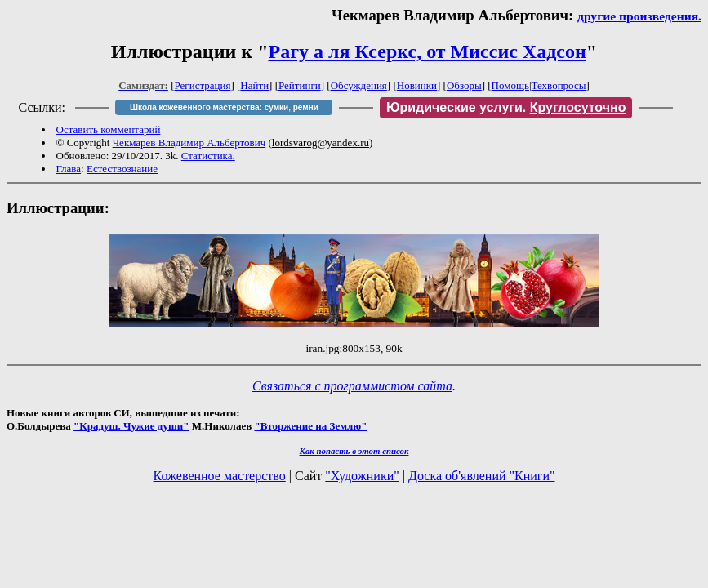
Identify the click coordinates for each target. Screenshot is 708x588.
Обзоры (464, 85)
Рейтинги (300, 85)
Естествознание (122, 169)
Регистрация (203, 85)
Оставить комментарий (109, 129)
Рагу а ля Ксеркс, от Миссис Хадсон (427, 51)
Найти (254, 85)
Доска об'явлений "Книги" (482, 476)
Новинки (417, 85)
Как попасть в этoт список (354, 451)
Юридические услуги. (506, 107)
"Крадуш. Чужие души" (131, 426)
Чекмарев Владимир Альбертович (189, 143)
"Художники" (362, 476)
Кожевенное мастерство (220, 476)
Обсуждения (359, 85)
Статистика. (208, 156)
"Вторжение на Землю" (310, 426)
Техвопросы (559, 85)
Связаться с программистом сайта (352, 386)
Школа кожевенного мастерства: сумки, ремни (224, 107)
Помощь (510, 85)
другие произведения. (639, 16)
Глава (69, 169)
